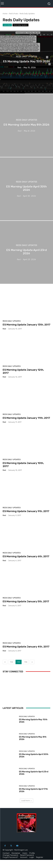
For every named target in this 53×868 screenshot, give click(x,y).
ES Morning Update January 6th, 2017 (26, 556)
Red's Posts (14, 14)
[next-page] (32, 662)
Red (4, 329)
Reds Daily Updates (20, 25)
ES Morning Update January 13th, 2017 (27, 325)
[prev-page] (5, 662)
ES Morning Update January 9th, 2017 (26, 511)
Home (5, 14)
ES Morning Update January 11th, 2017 (26, 418)
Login (32, 857)
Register (40, 857)
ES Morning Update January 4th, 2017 (26, 647)
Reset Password (27, 855)
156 (26, 662)
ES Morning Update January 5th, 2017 (26, 601)
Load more (27, 801)
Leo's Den (7, 25)
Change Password (10, 855)
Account (24, 857)
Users (25, 853)
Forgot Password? (10, 857)
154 (11, 662)
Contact (6, 853)
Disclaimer (16, 853)
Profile (32, 853)
